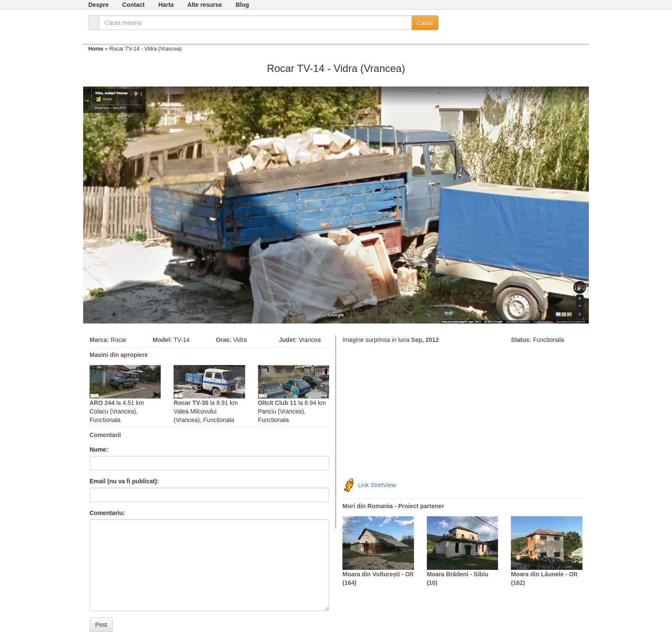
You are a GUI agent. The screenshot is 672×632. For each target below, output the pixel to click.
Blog (242, 5)
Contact (133, 5)
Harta (166, 5)
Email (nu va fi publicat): (124, 481)
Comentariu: (107, 513)
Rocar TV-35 (191, 403)
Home (96, 49)
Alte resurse (205, 5)
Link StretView (377, 485)
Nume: (99, 449)
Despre (98, 5)
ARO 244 (102, 403)
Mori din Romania (367, 506)
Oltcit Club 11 (277, 403)
